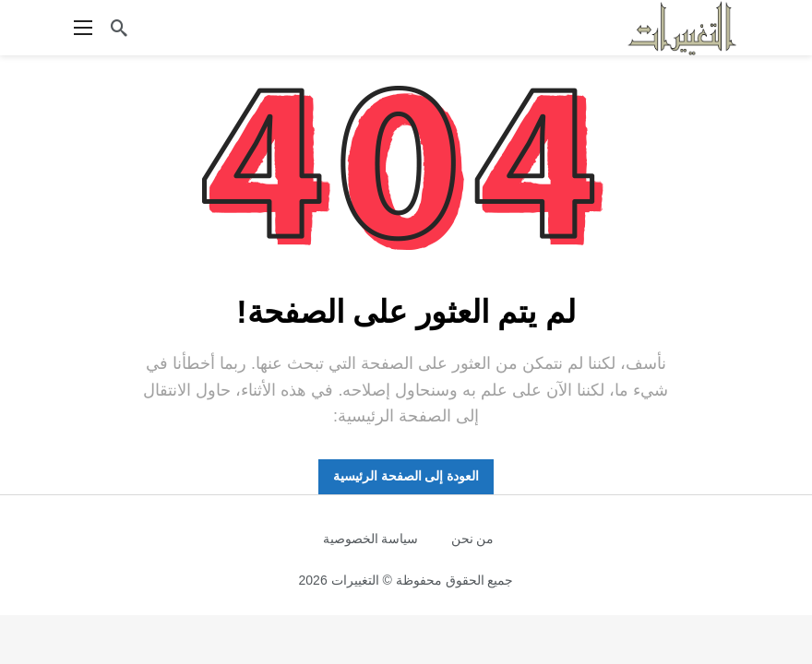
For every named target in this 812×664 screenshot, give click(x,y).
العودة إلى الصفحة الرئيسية (406, 476)
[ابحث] (119, 28)
